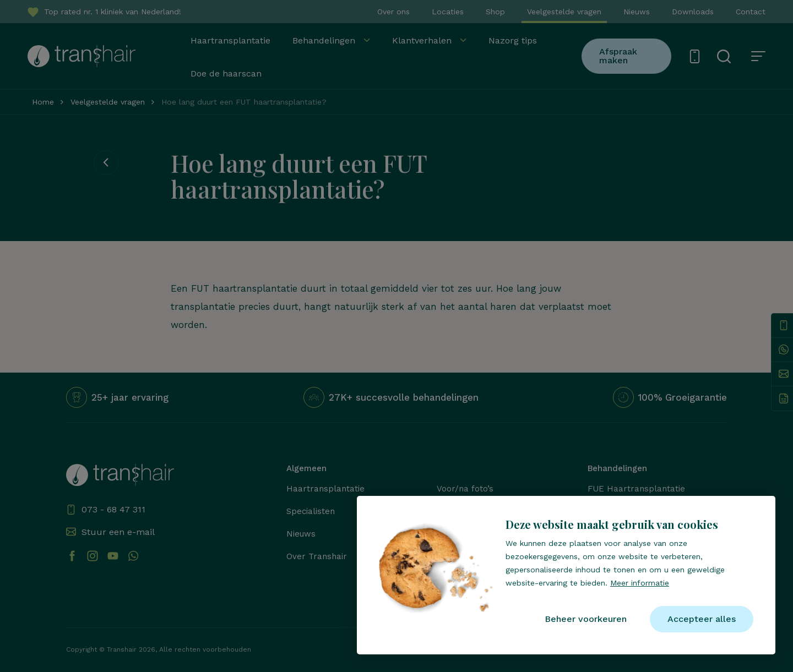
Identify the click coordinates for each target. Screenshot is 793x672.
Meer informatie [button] (640, 583)
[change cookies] (586, 619)
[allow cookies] (702, 619)
